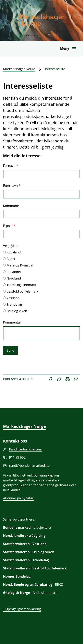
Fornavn (9, 166)
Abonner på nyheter (18, 498)
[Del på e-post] (76, 379)
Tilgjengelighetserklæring (22, 609)
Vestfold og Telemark (22, 291)
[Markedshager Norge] (41, 20)
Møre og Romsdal (20, 265)
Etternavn (10, 186)
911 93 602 (17, 457)
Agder (11, 259)
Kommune (11, 206)
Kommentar (12, 322)
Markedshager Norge (19, 69)
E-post (8, 226)
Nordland (14, 278)
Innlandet (14, 272)
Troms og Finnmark (21, 285)
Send (10, 350)
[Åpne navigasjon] (68, 49)
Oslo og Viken (17, 311)
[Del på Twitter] (59, 379)
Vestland (13, 298)
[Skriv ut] (68, 379)
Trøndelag (14, 304)
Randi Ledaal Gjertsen (26, 449)
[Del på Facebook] (51, 379)
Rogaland (14, 252)
